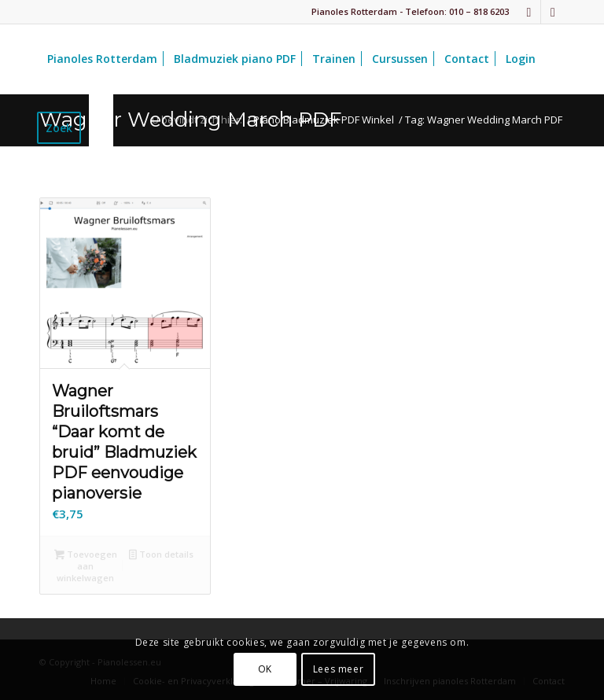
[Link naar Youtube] (553, 12)
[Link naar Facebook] (529, 12)
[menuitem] (102, 59)
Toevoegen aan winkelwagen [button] (86, 566)
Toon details (161, 555)
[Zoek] (101, 128)
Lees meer (338, 669)
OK (265, 669)
